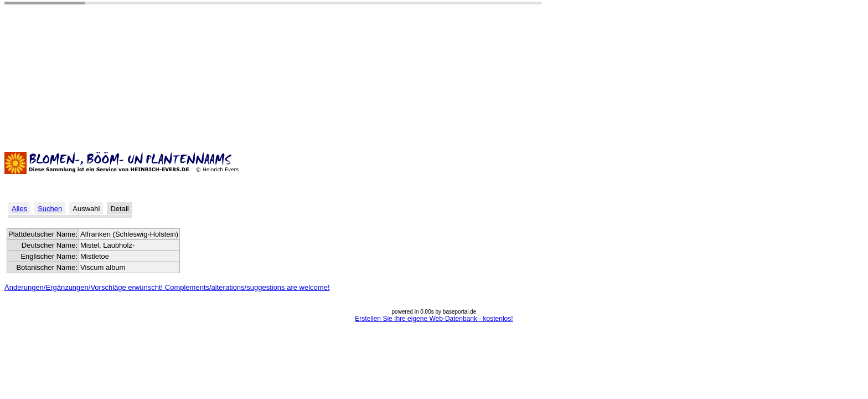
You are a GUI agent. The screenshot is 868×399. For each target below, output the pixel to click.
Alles (19, 209)
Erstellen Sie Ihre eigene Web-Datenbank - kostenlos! (434, 319)
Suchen (50, 209)
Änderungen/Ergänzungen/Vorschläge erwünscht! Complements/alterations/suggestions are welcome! (167, 287)
